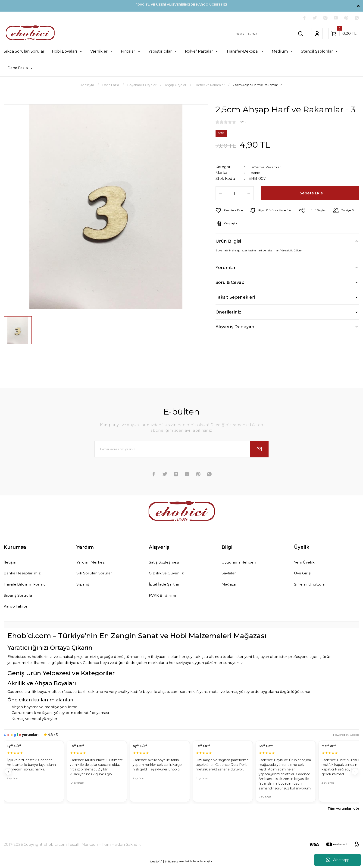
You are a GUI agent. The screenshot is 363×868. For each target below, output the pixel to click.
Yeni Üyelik (305, 563)
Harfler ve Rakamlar (267, 168)
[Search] (269, 34)
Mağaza (230, 586)
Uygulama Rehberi (241, 563)
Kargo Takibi (17, 610)
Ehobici (256, 173)
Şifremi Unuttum (312, 586)
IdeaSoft (156, 865)
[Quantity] (235, 194)
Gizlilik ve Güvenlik (169, 575)
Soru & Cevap (230, 283)
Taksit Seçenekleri (235, 298)
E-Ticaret (171, 865)
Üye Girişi (304, 575)
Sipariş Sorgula (19, 598)
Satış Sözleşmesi (166, 563)
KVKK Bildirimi (164, 598)
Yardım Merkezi (93, 563)
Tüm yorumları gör (343, 812)
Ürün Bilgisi (228, 242)
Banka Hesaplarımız (25, 575)
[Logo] (30, 34)
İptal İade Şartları (167, 586)
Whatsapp (338, 860)
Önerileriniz (228, 313)
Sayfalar (230, 575)
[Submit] (259, 450)
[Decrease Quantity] (220, 194)
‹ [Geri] (8, 775)
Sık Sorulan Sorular (96, 575)
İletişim (11, 563)
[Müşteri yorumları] (181, 775)
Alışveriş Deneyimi (235, 327)
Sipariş (83, 586)
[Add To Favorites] (231, 211)
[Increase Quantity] (249, 194)
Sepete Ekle (312, 194)
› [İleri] (355, 775)
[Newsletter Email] (181, 450)
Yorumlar (226, 268)
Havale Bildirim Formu (27, 586)
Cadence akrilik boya (27, 695)
